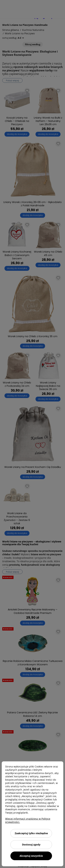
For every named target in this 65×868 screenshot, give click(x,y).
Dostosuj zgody (31, 845)
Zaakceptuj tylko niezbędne (31, 833)
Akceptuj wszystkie (31, 856)
